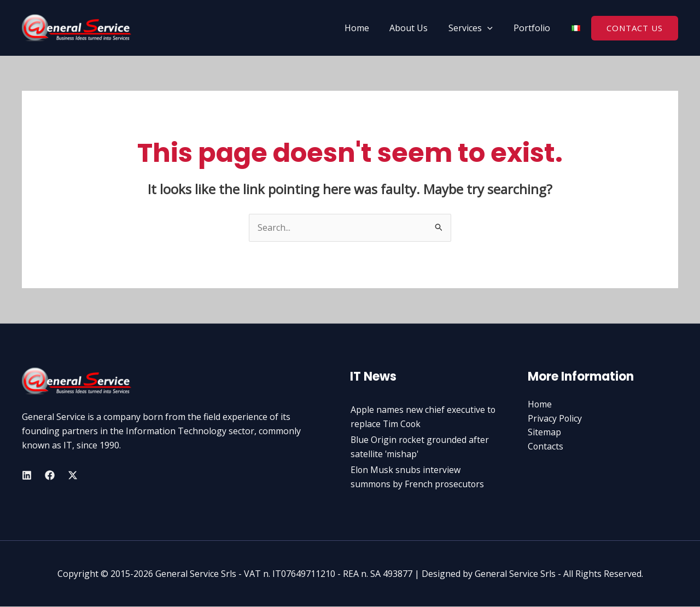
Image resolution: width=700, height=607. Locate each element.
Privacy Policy (555, 418)
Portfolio (533, 28)
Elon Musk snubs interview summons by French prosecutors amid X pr (418, 484)
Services (476, 28)
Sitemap (544, 433)
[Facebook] (50, 475)
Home (368, 28)
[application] (492, 28)
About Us (417, 28)
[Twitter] (73, 475)
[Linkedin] (27, 475)
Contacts (546, 446)
